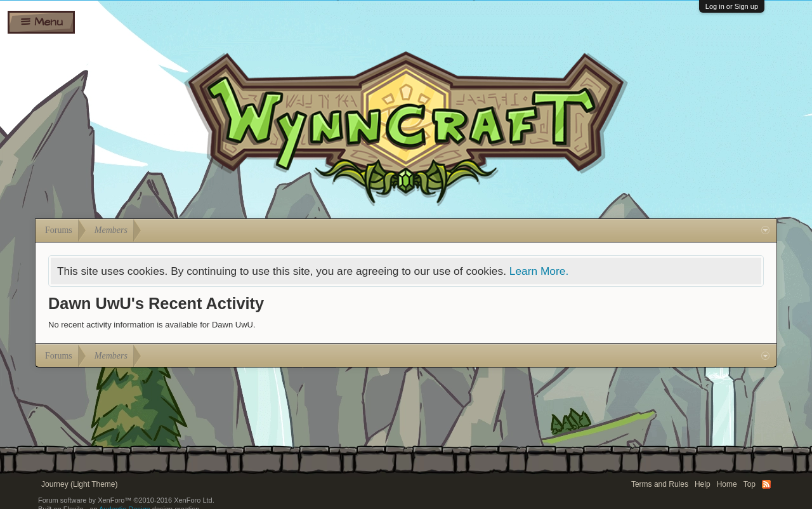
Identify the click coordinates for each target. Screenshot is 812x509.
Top (750, 484)
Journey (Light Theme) (80, 484)
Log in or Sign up (732, 6)
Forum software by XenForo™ (126, 500)
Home (727, 484)
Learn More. (539, 271)
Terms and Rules (660, 484)
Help (703, 484)
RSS (766, 484)
